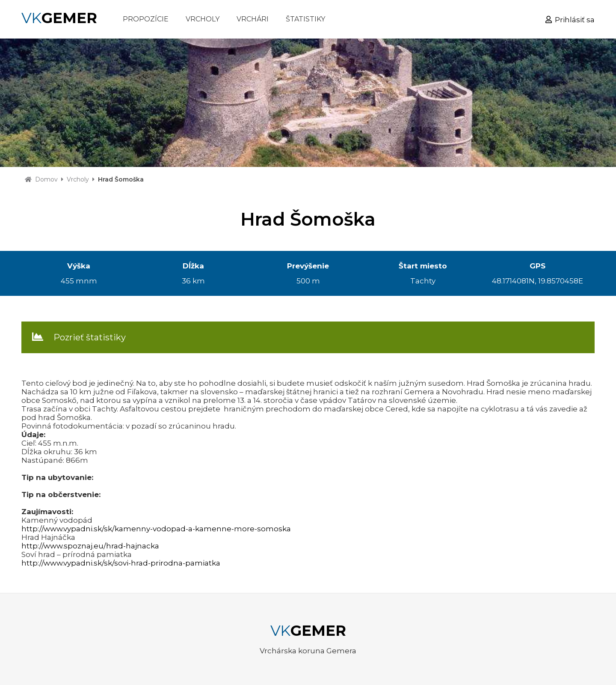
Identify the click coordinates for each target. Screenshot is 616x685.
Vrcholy (78, 179)
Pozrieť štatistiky (90, 337)
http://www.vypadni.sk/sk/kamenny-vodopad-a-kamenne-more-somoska (156, 529)
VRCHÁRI (253, 19)
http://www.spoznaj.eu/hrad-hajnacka (90, 546)
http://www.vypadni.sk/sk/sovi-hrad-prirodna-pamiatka (121, 563)
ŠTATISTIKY (305, 19)
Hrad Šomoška (121, 179)
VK (59, 18)
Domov (46, 179)
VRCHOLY (203, 19)
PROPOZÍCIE (146, 19)
